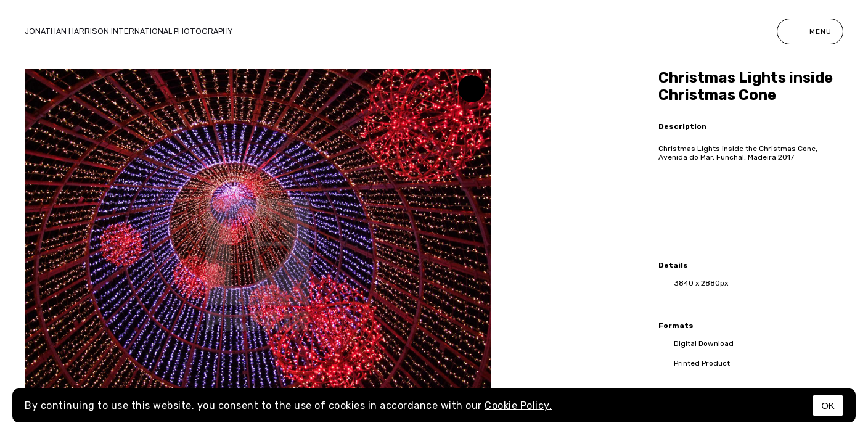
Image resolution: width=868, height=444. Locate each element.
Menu (810, 31)
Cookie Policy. (518, 405)
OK (828, 405)
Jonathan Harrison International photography (129, 31)
